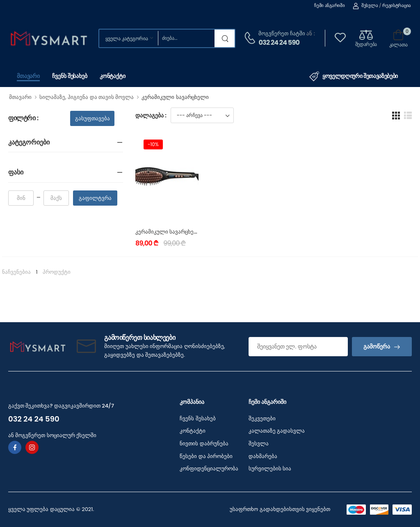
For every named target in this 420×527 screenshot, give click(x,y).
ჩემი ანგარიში (329, 5)
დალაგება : (151, 115)
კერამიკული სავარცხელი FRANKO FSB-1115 (192, 232)
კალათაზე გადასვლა (277, 431)
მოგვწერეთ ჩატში (282, 33)
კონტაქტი (113, 76)
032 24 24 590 (279, 42)
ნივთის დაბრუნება (204, 443)
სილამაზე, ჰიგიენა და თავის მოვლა (87, 97)
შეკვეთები (262, 418)
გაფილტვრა (95, 198)
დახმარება (263, 456)
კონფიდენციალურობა (209, 469)
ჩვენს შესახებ (70, 76)
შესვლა (365, 5)
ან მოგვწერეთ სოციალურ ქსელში (52, 435)
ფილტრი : (23, 118)
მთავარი (28, 76)
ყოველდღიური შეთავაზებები (354, 76)
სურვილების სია (270, 469)
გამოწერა (377, 346)
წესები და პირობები (206, 456)
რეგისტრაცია (397, 5)
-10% (153, 144)
